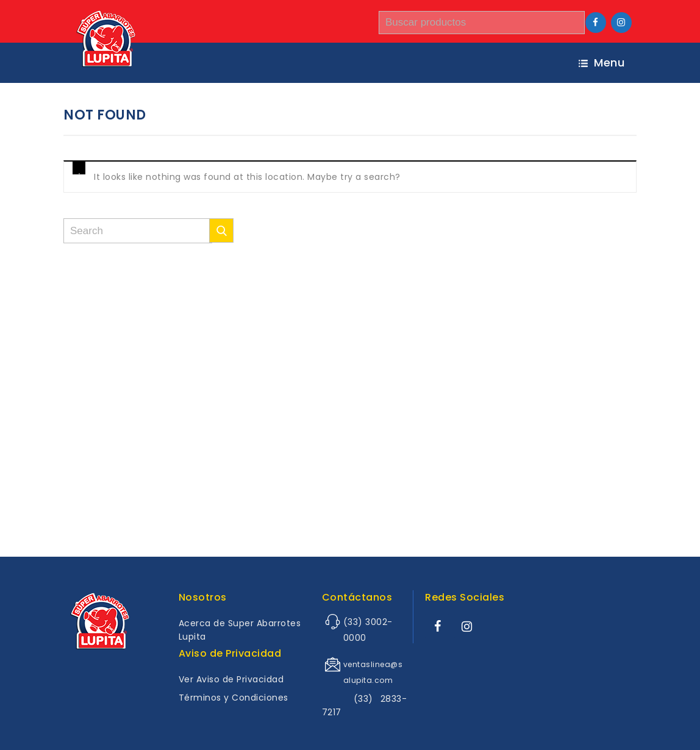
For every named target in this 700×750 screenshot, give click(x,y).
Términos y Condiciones (234, 698)
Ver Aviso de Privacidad (231, 679)
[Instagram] (621, 23)
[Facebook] (596, 23)
